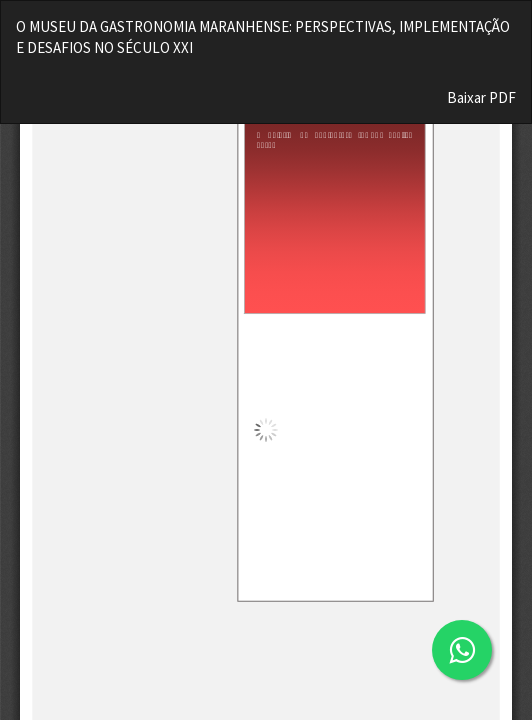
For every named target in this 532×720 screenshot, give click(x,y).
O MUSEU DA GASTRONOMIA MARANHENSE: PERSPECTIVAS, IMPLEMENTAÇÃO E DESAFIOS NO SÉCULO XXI (263, 37)
